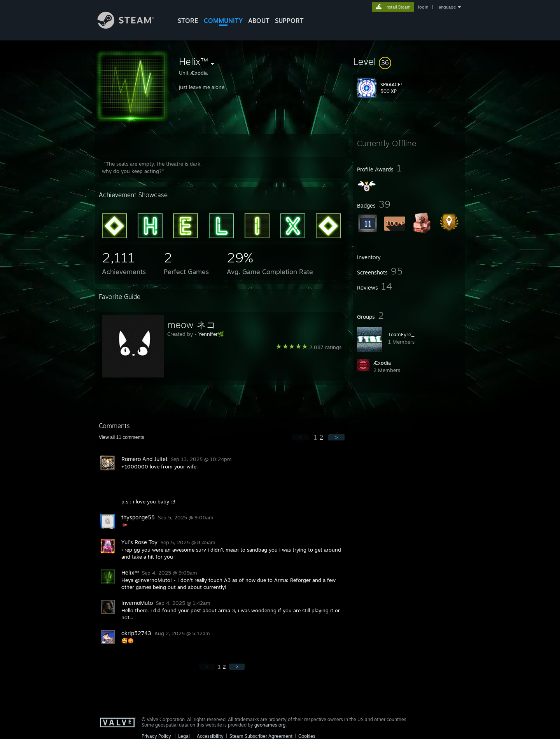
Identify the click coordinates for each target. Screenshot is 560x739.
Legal (184, 736)
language (447, 7)
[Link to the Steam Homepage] (131, 27)
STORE (188, 21)
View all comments (122, 437)
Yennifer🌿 (211, 334)
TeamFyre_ (401, 334)
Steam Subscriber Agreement (261, 736)
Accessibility (210, 736)
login (423, 7)
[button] (409, 61)
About (259, 21)
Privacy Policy (156, 736)
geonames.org (270, 725)
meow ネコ (192, 325)
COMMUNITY (223, 21)
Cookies (307, 736)
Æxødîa (382, 363)
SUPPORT (289, 21)
